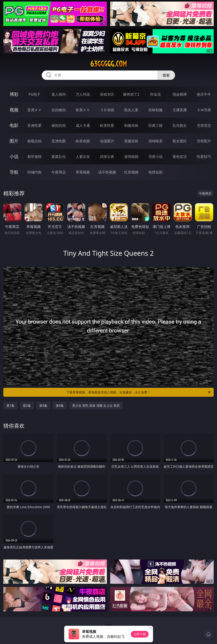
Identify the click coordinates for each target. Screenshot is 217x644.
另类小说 (155, 157)
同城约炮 (34, 172)
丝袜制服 (155, 110)
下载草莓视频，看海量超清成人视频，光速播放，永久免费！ (139, 392)
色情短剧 (155, 172)
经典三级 (155, 125)
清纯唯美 (155, 141)
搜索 (166, 75)
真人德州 (59, 94)
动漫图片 (107, 141)
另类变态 (204, 125)
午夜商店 (59, 172)
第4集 (60, 406)
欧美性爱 (107, 125)
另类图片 (204, 141)
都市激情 (34, 157)
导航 (14, 172)
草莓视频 (83, 172)
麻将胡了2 (131, 94)
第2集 (27, 406)
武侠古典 (107, 157)
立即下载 (140, 634)
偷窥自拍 (34, 141)
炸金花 (155, 94)
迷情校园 (131, 157)
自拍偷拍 (59, 110)
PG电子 (34, 94)
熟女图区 (180, 141)
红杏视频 (131, 172)
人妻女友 (83, 157)
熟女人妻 (131, 110)
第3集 (43, 406)
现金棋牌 (180, 94)
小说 (14, 156)
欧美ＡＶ (83, 110)
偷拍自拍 (59, 125)
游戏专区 (107, 94)
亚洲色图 (59, 141)
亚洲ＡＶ (34, 110)
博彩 (14, 94)
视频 (14, 110)
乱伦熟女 (180, 125)
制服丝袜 (131, 125)
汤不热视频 (107, 172)
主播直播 (180, 110)
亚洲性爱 (34, 125)
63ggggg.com (108, 64)
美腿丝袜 (131, 141)
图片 (14, 141)
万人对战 (83, 94)
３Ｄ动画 (107, 110)
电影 (14, 125)
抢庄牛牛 (204, 94)
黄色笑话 (180, 157)
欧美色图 (83, 141)
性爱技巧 (204, 157)
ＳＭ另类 (204, 110)
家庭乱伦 (59, 157)
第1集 (10, 406)
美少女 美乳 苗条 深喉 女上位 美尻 (96, 406)
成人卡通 (83, 125)
